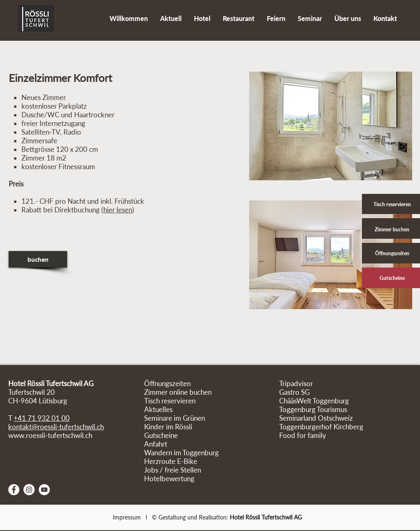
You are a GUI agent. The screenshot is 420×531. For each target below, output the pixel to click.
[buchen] (38, 259)
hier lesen (118, 210)
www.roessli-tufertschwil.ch (50, 435)
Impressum (127, 517)
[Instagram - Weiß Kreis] (29, 490)
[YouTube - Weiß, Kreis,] (44, 490)
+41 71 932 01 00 (42, 418)
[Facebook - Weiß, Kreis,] (14, 490)
